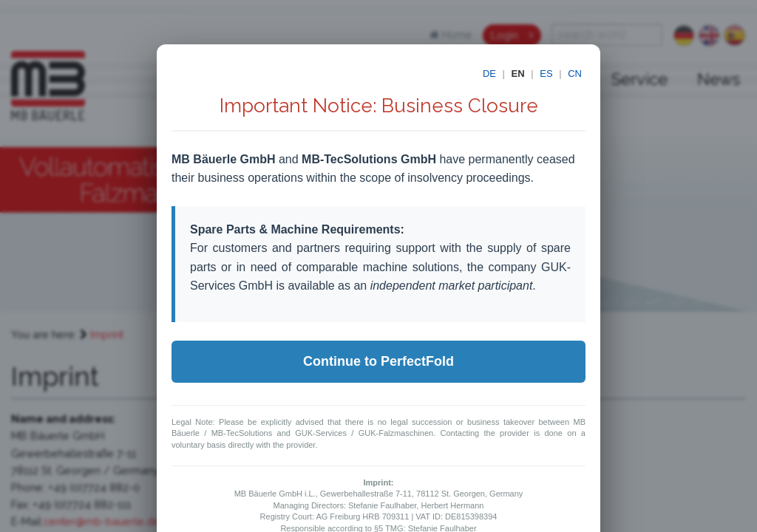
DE (489, 74)
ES (546, 74)
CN (575, 74)
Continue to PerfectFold (378, 361)
